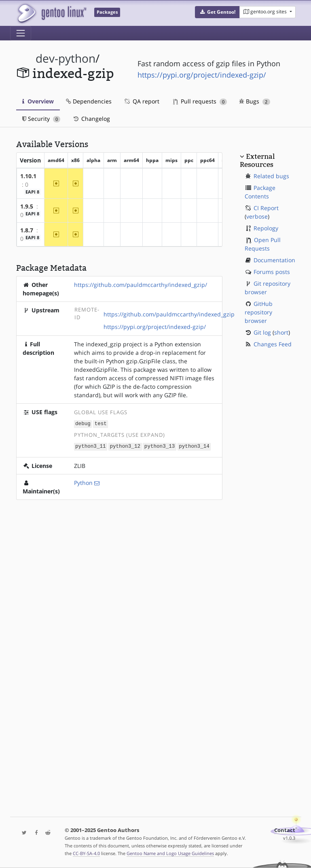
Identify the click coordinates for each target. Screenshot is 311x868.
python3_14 (194, 446)
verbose (257, 216)
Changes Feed (273, 344)
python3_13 (160, 446)
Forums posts (272, 272)
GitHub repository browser (259, 312)
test (101, 424)
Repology (266, 228)
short (281, 332)
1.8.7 (27, 230)
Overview (38, 101)
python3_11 (91, 446)
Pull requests (200, 101)
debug (83, 424)
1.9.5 (27, 206)
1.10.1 (28, 176)
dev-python (66, 58)
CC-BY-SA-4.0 (86, 853)
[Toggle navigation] (21, 33)
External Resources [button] (257, 160)
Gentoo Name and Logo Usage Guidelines (170, 853)
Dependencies (89, 101)
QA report (142, 101)
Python (83, 482)
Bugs (255, 101)
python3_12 (125, 446)
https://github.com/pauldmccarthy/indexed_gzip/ (141, 285)
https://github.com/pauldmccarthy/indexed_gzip (169, 314)
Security (41, 119)
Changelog (91, 119)
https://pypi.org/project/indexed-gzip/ (202, 75)
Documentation (274, 260)
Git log (262, 332)
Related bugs (271, 176)
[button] (217, 12)
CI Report (266, 208)
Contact (285, 830)
